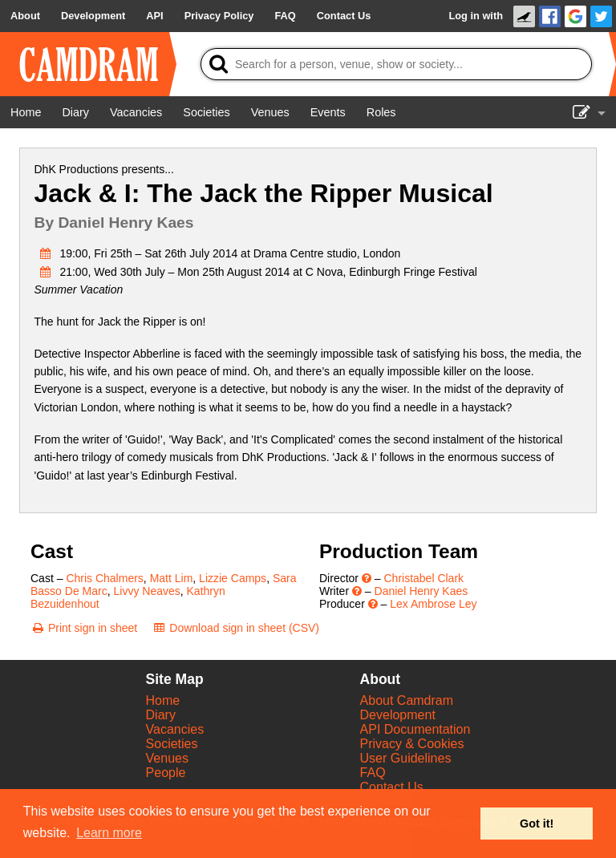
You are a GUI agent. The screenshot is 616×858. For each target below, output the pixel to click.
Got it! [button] (537, 824)
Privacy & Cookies (412, 744)
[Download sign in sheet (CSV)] (235, 628)
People (166, 773)
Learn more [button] (109, 833)
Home (163, 700)
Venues (167, 758)
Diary (161, 715)
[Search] (396, 64)
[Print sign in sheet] (84, 628)
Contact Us (392, 787)
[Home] (26, 112)
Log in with (476, 16)
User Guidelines (406, 758)
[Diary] (75, 112)
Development (398, 715)
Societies (172, 744)
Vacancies (175, 729)
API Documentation (415, 729)
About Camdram (407, 700)
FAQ (373, 773)
